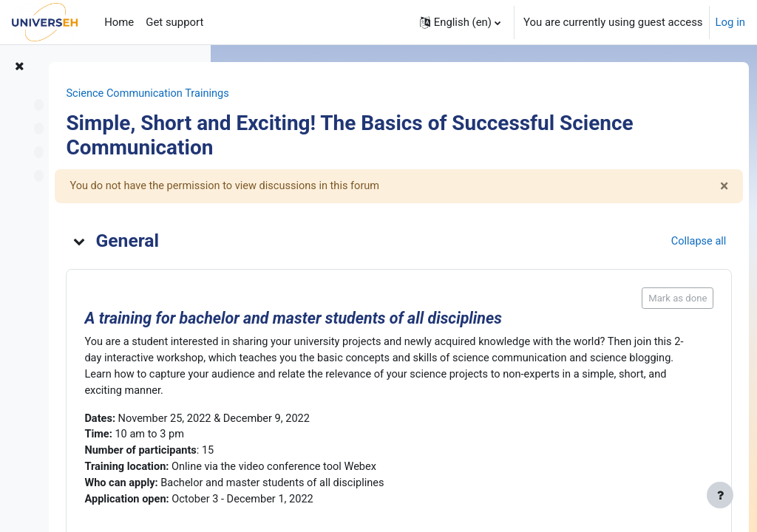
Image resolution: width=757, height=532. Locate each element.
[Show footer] (720, 495)
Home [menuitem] (119, 22)
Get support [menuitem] (174, 22)
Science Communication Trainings (323, 94)
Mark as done (650, 299)
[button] (460, 22)
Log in (730, 22)
